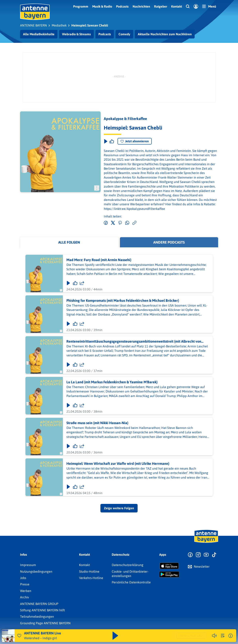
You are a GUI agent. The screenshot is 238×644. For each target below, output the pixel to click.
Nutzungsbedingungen (36, 571)
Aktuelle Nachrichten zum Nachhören (165, 34)
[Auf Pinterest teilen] (120, 223)
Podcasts (122, 6)
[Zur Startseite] (206, 542)
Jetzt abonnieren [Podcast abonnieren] (135, 141)
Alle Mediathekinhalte (39, 34)
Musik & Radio (102, 6)
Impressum (28, 565)
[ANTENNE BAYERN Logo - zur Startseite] (35, 12)
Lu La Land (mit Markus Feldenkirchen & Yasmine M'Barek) (112, 382)
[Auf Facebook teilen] (106, 223)
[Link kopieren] (134, 223)
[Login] (196, 7)
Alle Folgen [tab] (69, 242)
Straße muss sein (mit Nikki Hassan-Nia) (97, 423)
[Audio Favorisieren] (19, 636)
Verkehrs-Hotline (91, 578)
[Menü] (209, 6)
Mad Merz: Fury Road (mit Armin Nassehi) (99, 260)
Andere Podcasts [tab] (169, 242)
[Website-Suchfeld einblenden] (188, 7)
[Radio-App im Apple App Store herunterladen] (169, 566)
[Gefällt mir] (75, 283)
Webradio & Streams (76, 34)
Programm (81, 6)
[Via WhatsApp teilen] (127, 223)
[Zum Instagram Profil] (198, 555)
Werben (26, 591)
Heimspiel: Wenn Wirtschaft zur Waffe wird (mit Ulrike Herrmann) (118, 464)
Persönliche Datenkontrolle (131, 582)
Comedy (124, 34)
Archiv (25, 597)
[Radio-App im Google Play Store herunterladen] (169, 574)
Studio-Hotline (89, 571)
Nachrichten (141, 6)
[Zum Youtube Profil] (206, 555)
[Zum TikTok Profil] (214, 555)
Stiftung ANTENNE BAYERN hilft (42, 610)
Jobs (23, 578)
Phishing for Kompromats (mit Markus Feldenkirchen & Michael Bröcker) (122, 301)
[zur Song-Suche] (223, 636)
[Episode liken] (112, 141)
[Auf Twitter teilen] (113, 223)
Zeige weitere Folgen (119, 508)
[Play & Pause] (105, 141)
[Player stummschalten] (214, 636)
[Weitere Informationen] (231, 636)
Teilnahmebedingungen (37, 616)
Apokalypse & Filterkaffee (125, 119)
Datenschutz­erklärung (128, 565)
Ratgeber (161, 6)
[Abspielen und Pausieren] (115, 636)
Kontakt (177, 6)
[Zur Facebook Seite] (190, 555)
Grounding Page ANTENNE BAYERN (45, 623)
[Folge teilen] (82, 283)
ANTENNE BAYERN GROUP (39, 604)
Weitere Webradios (191, 636)
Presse (25, 584)
